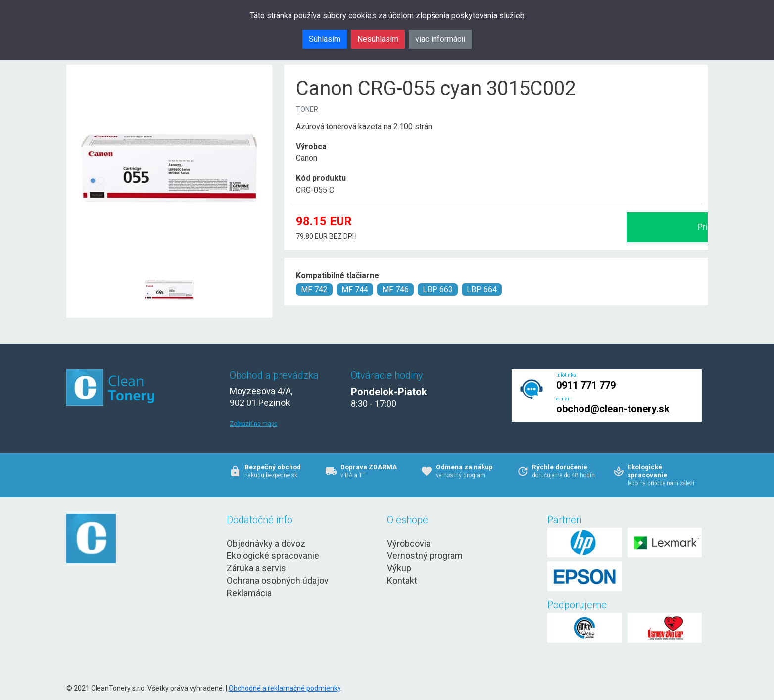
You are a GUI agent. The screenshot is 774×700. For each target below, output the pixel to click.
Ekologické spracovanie (273, 556)
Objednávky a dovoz (266, 543)
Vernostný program (425, 556)
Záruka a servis (256, 568)
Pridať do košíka (597, 227)
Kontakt (402, 580)
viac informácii (440, 39)
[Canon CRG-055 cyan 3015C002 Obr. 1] (169, 266)
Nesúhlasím (378, 39)
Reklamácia (249, 593)
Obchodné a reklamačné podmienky (285, 688)
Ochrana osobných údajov (278, 580)
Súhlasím (325, 39)
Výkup (399, 568)
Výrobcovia (409, 543)
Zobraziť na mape (254, 424)
